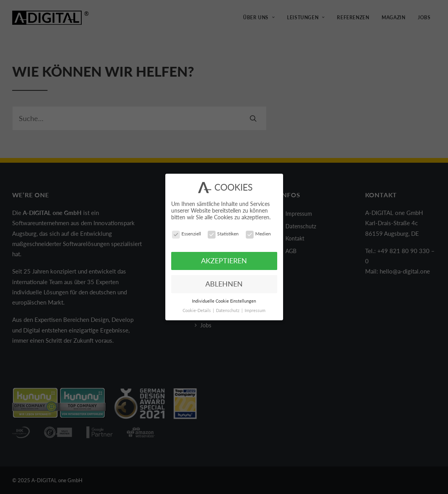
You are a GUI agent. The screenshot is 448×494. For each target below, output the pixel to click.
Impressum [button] (255, 310)
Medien (258, 233)
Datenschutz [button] (228, 310)
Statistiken (223, 233)
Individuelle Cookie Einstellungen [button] (224, 300)
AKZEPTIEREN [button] (224, 260)
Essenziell (187, 233)
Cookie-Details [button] (197, 310)
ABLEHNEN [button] (224, 283)
